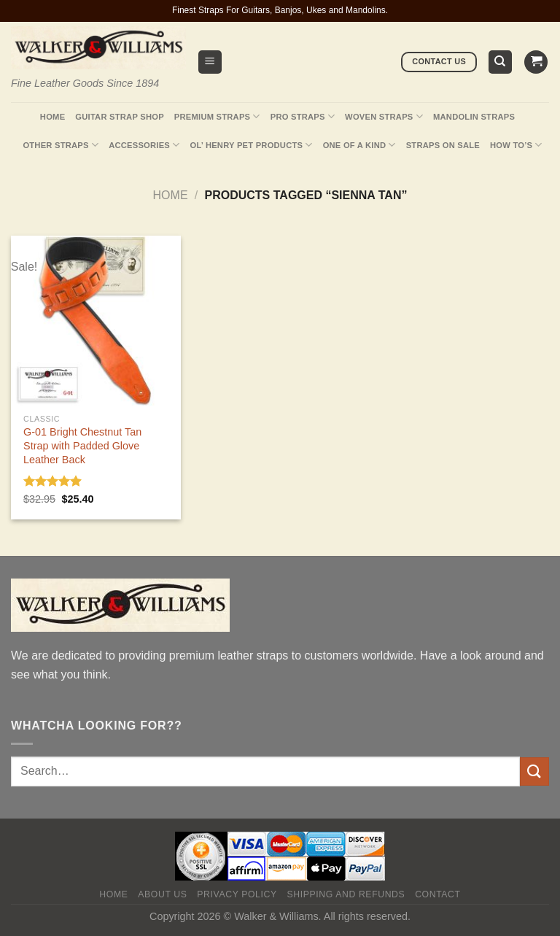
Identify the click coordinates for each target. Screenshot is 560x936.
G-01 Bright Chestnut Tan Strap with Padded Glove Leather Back (82, 445)
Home (52, 117)
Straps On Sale (443, 145)
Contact (438, 894)
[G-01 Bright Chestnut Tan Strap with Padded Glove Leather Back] (96, 321)
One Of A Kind (359, 145)
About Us (162, 894)
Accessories (144, 145)
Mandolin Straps (474, 117)
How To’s (516, 145)
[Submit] (534, 771)
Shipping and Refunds (346, 894)
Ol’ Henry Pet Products (251, 145)
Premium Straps (217, 116)
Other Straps (61, 145)
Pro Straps (303, 116)
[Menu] (210, 62)
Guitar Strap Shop (120, 117)
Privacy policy (237, 894)
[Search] (501, 62)
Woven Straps (384, 116)
